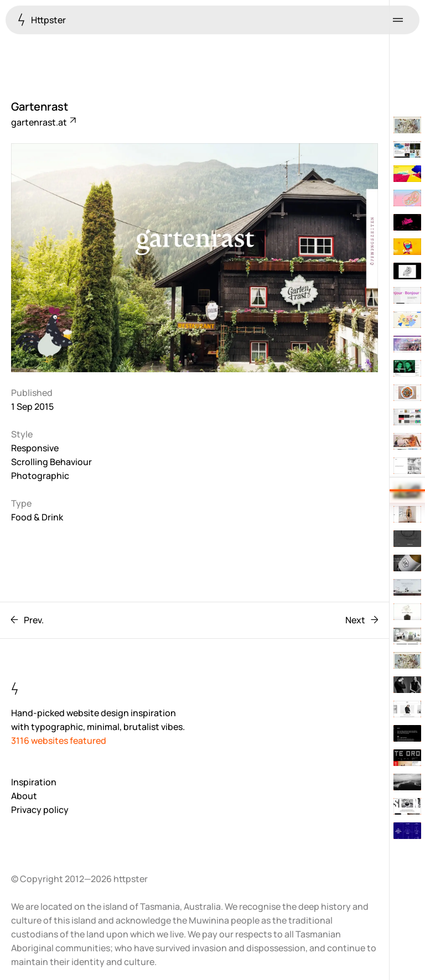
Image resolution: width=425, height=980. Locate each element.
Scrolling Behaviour (51, 462)
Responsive (35, 448)
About (24, 796)
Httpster (42, 20)
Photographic (40, 476)
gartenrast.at (43, 122)
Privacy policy (40, 810)
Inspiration (34, 782)
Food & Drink (37, 517)
